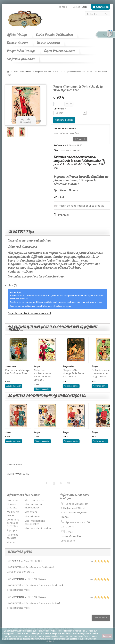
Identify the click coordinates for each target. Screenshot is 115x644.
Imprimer (64, 215)
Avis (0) (13, 285)
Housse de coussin (48, 43)
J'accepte (107, 636)
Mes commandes (34, 500)
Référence (60, 145)
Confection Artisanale (21, 59)
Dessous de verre (17, 43)
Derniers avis (20, 552)
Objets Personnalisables (59, 51)
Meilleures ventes (13, 513)
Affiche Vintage (17, 35)
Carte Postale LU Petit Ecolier (40, 567)
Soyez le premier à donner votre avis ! (29, 313)
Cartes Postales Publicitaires (54, 35)
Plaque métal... (12, 366)
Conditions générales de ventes (13, 523)
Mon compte (32, 495)
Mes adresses (32, 516)
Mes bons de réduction (38, 528)
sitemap (12, 542)
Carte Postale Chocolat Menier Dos (43, 603)
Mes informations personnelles (35, 522)
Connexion (102, 7)
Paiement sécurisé (12, 536)
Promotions (14, 500)
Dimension (60, 109)
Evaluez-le (80, 139)
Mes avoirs (31, 512)
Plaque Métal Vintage (21, 51)
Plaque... (38, 366)
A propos (12, 530)
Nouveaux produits (13, 506)
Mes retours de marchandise (33, 506)
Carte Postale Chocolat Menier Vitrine (44, 585)
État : (57, 150)
